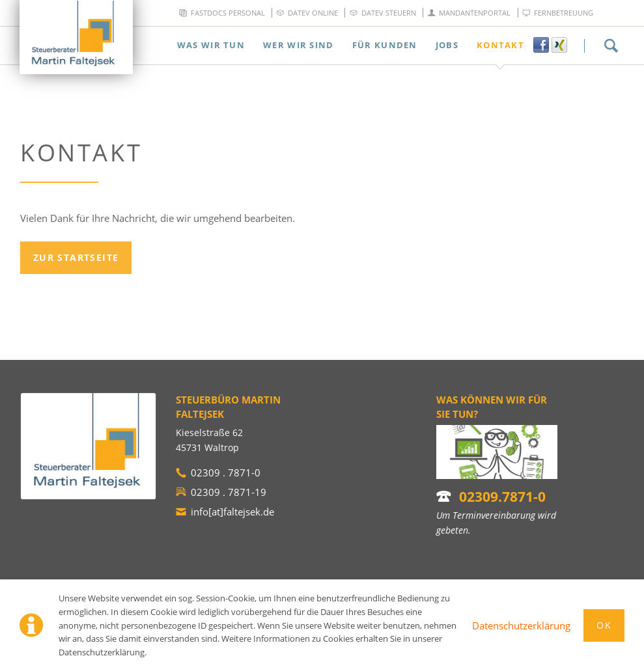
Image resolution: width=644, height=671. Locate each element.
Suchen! (611, 46)
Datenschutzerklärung (521, 625)
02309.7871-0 (502, 496)
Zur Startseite (76, 257)
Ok (604, 625)
